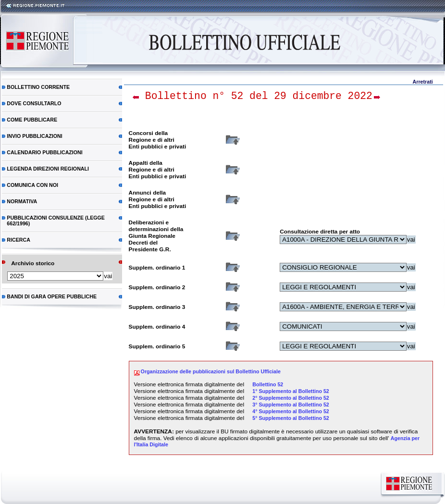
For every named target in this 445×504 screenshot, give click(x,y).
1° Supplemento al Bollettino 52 (290, 391)
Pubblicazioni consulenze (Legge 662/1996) (56, 221)
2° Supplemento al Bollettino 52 (290, 398)
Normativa (22, 201)
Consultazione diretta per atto (320, 232)
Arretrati (423, 82)
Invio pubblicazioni (34, 136)
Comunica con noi (32, 185)
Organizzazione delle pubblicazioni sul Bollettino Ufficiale (211, 371)
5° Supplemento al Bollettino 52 (290, 418)
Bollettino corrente (38, 87)
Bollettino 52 (268, 384)
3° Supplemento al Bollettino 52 (290, 405)
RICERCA (19, 240)
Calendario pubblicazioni (44, 152)
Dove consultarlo (34, 103)
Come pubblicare (32, 120)
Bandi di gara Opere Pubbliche (52, 296)
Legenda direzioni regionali (48, 169)
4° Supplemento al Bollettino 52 (290, 411)
